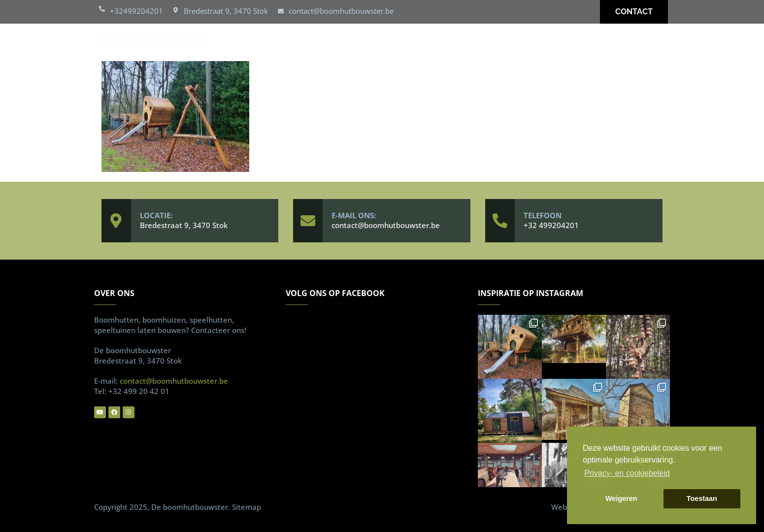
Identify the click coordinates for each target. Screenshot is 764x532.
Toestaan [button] (702, 499)
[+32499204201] (102, 11)
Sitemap (247, 507)
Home (235, 42)
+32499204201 (136, 11)
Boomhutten (291, 42)
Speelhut (356, 42)
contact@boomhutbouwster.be (341, 11)
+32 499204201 (551, 225)
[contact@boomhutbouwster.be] (281, 12)
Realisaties (416, 42)
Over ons (477, 42)
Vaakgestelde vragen (559, 42)
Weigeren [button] (621, 499)
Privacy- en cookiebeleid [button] (627, 473)
